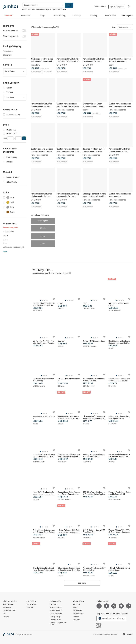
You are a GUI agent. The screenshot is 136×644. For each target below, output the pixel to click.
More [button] (5, 251)
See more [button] (82, 583)
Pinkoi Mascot (78, 614)
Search (69, 5)
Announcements (56, 611)
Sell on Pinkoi (100, 7)
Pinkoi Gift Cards (9, 611)
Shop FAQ (30, 608)
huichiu (112, 65)
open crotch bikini (59, 9)
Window (6, 617)
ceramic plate (8, 232)
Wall (5, 614)
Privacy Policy (55, 617)
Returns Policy (55, 620)
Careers (76, 617)
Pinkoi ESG (77, 611)
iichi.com (76, 620)
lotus (5, 243)
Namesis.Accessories (65, 110)
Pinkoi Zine (7, 608)
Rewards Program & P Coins (58, 624)
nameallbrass (36, 65)
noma (24, 9)
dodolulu (31, 9)
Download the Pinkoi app (112, 618)
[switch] (15, 31)
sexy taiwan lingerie (44, 9)
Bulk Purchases (56, 608)
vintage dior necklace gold (13, 247)
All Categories (8, 604)
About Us (77, 604)
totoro (5, 235)
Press (75, 608)
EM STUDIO (62, 65)
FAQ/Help (53, 604)
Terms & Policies (56, 614)
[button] (24, 138)
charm (6, 239)
